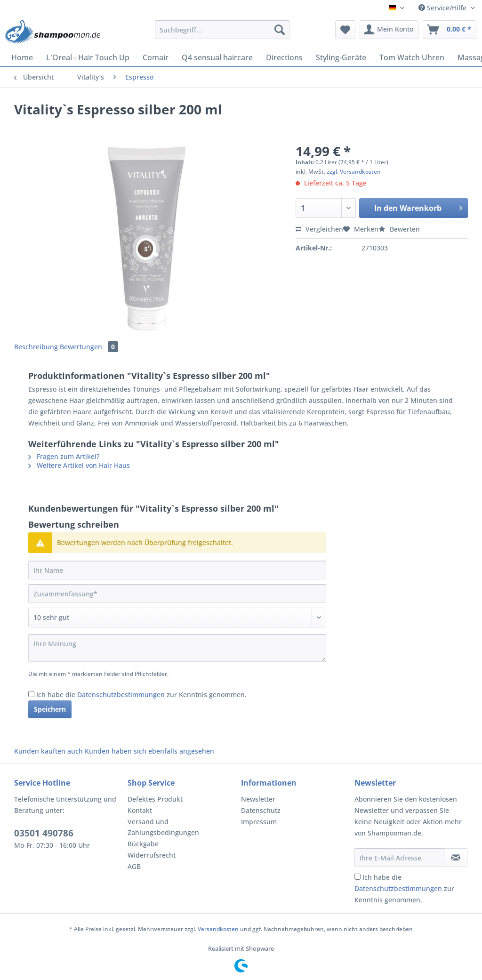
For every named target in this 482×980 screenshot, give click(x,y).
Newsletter (258, 799)
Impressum (259, 822)
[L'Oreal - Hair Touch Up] (88, 57)
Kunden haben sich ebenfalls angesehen (149, 751)
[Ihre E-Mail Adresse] (400, 858)
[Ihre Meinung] (177, 648)
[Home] (22, 57)
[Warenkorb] (450, 30)
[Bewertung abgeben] (177, 618)
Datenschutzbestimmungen (121, 695)
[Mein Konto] (389, 30)
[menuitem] (222, 34)
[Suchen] (280, 30)
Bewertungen (89, 347)
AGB (134, 866)
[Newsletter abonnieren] (456, 858)
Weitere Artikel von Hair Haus (79, 465)
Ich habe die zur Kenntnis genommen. (141, 695)
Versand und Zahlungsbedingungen (163, 827)
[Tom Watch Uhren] (412, 57)
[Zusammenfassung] (177, 594)
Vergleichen (319, 229)
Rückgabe (143, 844)
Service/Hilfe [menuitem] (443, 8)
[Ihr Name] (177, 570)
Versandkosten (218, 929)
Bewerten (399, 229)
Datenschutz (261, 810)
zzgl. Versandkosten (354, 172)
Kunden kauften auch (48, 751)
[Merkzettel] (345, 30)
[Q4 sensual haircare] (217, 57)
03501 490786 (44, 833)
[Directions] (284, 57)
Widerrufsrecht (152, 855)
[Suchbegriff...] (222, 30)
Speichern (50, 709)
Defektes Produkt (155, 799)
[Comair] (156, 57)
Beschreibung (36, 347)
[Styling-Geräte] (341, 57)
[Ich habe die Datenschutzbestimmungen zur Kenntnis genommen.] (31, 694)
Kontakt (140, 810)
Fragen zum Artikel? (64, 456)
